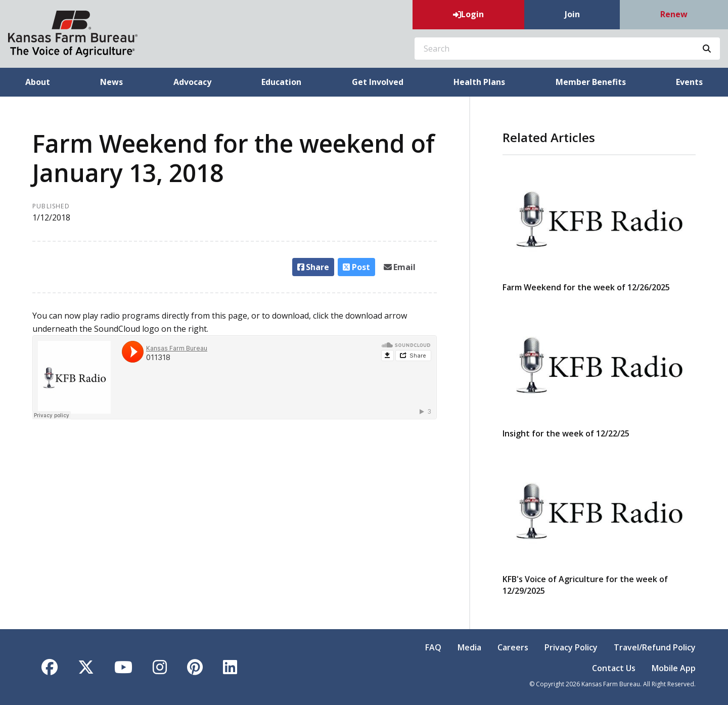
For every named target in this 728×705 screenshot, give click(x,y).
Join (572, 14)
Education (281, 82)
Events (689, 82)
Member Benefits (591, 82)
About (38, 82)
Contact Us (614, 668)
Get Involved (378, 82)
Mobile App (674, 668)
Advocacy (192, 82)
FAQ (433, 647)
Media (469, 647)
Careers (513, 647)
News (111, 82)
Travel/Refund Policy (655, 647)
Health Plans (479, 82)
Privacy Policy (571, 647)
